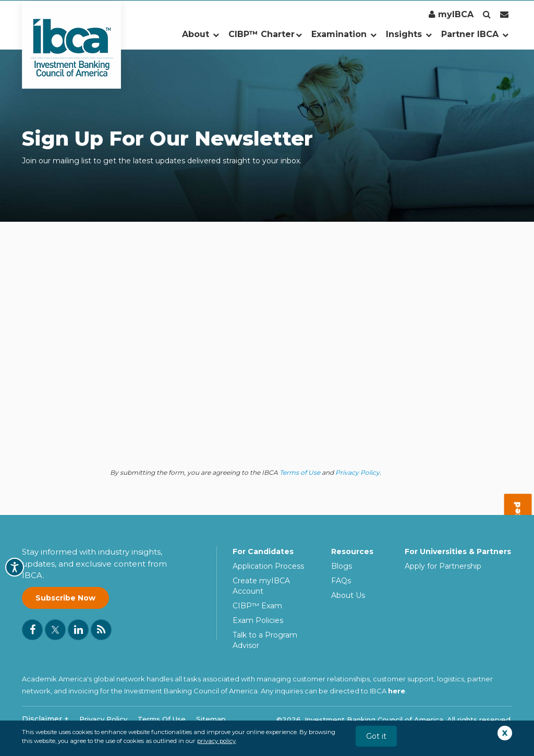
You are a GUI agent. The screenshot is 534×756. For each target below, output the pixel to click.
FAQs (341, 581)
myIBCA (451, 14)
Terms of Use (300, 472)
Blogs (342, 566)
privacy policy (216, 741)
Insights (409, 34)
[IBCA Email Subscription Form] (242, 365)
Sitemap (211, 719)
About (201, 34)
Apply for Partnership (443, 566)
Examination (344, 34)
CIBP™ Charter (265, 34)
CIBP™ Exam (257, 606)
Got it (376, 736)
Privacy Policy (357, 472)
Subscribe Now (65, 598)
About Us (348, 595)
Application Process (268, 566)
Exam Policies (258, 620)
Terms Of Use (162, 719)
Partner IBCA (475, 34)
